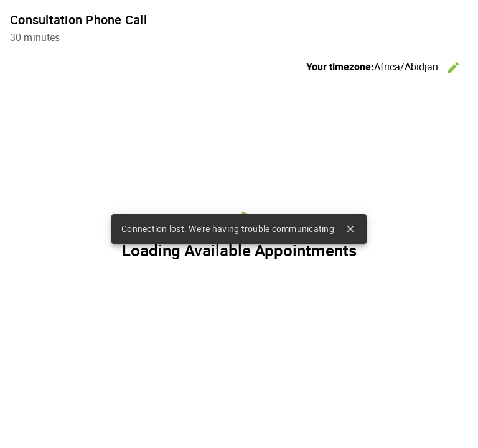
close (350, 229)
